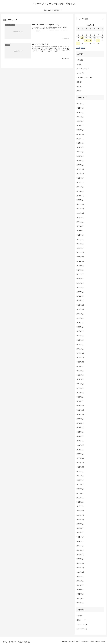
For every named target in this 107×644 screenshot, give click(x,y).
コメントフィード (83, 625)
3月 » (83, 48)
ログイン (80, 616)
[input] (90, 19)
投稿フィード (81, 620)
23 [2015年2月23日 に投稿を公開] (78, 43)
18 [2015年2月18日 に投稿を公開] (86, 41)
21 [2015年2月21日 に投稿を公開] (98, 41)
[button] (103, 19)
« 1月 (78, 48)
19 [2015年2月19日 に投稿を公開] (90, 41)
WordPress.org (82, 629)
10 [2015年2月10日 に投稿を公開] (82, 38)
